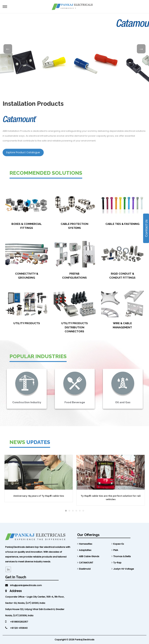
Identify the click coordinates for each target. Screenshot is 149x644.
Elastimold (85, 569)
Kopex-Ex (119, 544)
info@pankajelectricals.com (24, 585)
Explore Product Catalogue (23, 153)
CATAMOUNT (86, 563)
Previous (8, 49)
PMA (116, 550)
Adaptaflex (85, 550)
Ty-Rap (117, 563)
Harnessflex (86, 544)
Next (141, 49)
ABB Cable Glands (89, 556)
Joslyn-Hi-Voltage (124, 569)
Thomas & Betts (122, 556)
